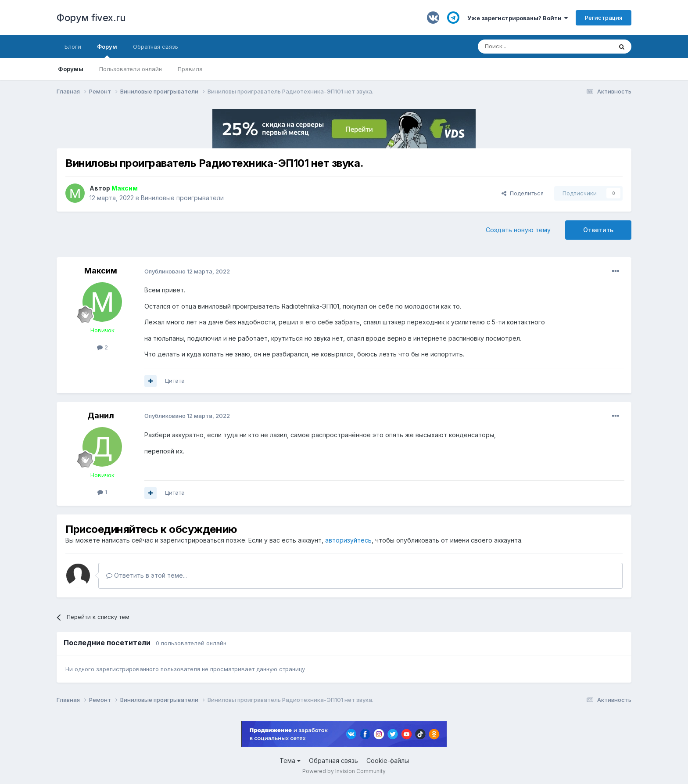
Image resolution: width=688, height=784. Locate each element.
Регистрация (604, 18)
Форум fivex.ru (91, 18)
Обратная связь (156, 47)
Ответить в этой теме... (147, 575)
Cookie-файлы (388, 761)
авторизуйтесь (348, 540)
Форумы (71, 69)
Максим (101, 271)
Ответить (598, 230)
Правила (190, 69)
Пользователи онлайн (131, 69)
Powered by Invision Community (344, 771)
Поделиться (523, 193)
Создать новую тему (518, 230)
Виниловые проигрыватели (182, 198)
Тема (290, 761)
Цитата (175, 381)
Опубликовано (187, 271)
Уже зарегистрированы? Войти (518, 18)
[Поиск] (525, 47)
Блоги (73, 47)
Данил (101, 415)
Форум (107, 50)
